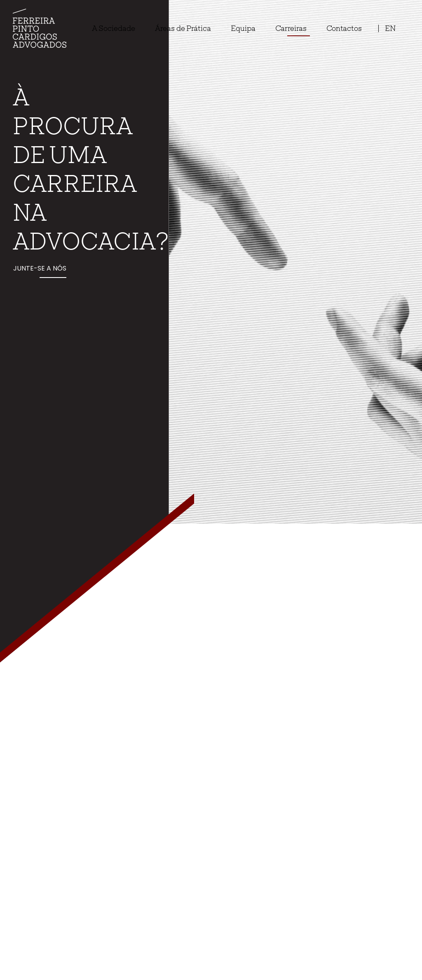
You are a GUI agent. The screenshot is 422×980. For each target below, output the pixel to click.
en (390, 28)
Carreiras (291, 28)
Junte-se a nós (40, 268)
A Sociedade (114, 28)
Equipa (243, 28)
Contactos (344, 28)
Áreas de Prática (183, 28)
